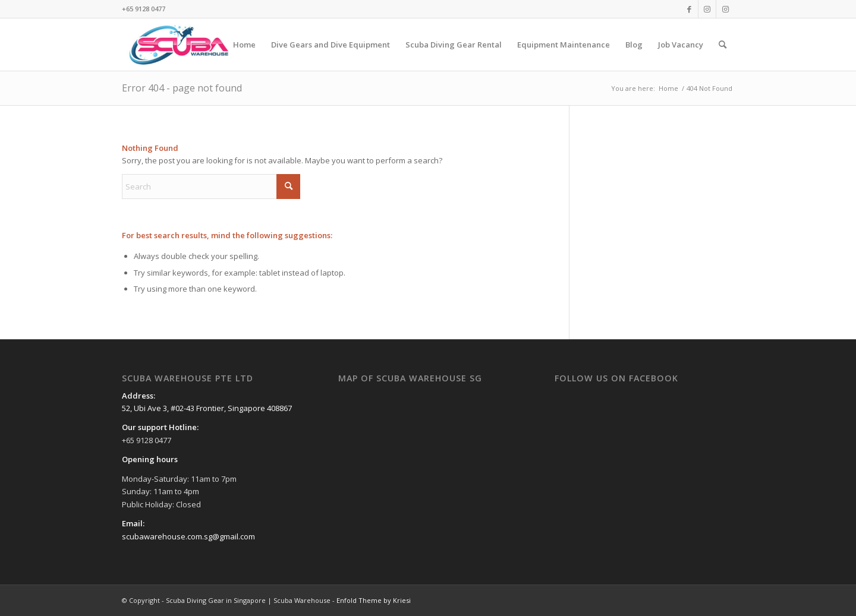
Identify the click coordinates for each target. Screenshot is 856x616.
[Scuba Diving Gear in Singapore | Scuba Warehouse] (179, 45)
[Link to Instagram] (707, 9)
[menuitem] (244, 45)
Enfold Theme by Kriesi (374, 600)
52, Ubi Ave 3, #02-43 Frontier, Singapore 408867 (207, 408)
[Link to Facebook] (689, 9)
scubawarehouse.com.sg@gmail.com (188, 536)
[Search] (723, 45)
